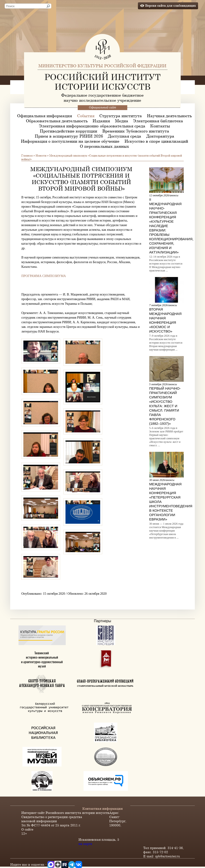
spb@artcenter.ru (168, 856)
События (86, 116)
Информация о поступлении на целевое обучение (70, 141)
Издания (101, 121)
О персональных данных (104, 146)
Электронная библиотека (158, 121)
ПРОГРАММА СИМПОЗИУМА (44, 276)
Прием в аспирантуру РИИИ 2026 (69, 136)
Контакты (160, 126)
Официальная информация (45, 116)
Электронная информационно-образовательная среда (92, 126)
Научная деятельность (169, 116)
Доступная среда (124, 136)
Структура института (121, 116)
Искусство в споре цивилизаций (156, 141)
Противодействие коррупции (68, 131)
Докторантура (160, 136)
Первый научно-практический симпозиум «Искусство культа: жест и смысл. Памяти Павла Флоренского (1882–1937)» (165, 406)
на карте (85, 844)
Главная (27, 155)
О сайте (27, 829)
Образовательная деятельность (57, 121)
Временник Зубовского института (136, 131)
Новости (41, 155)
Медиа (122, 121)
